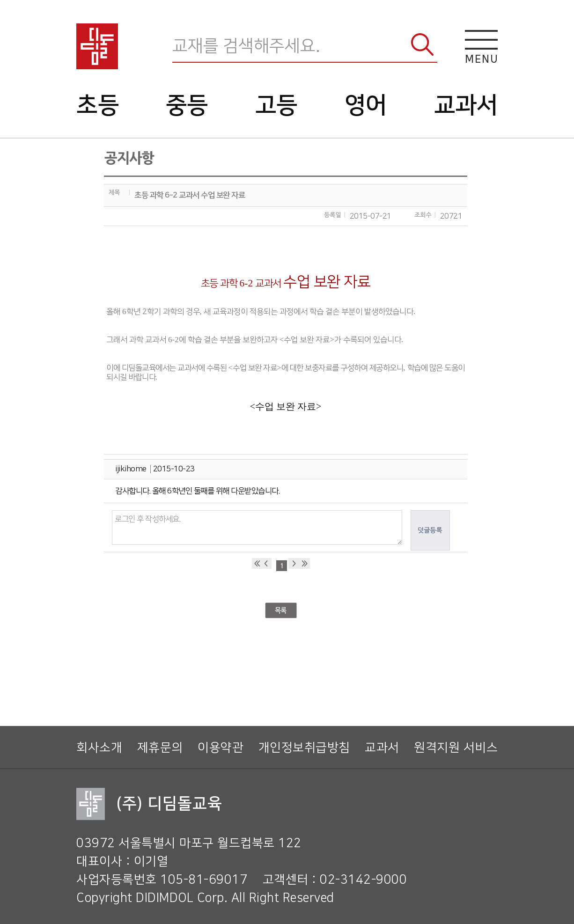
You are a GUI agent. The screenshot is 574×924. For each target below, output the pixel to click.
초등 (98, 105)
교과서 (466, 105)
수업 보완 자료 (283, 406)
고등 (276, 105)
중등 (187, 105)
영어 (366, 105)
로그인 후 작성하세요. (257, 528)
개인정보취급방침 (304, 748)
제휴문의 (160, 748)
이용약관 (221, 748)
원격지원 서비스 (456, 748)
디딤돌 (97, 46)
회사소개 (99, 748)
